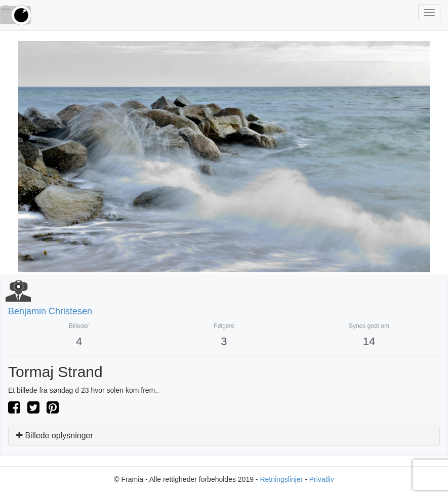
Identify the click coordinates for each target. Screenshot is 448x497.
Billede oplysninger (55, 436)
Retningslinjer (281, 479)
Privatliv (322, 479)
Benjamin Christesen (50, 311)
